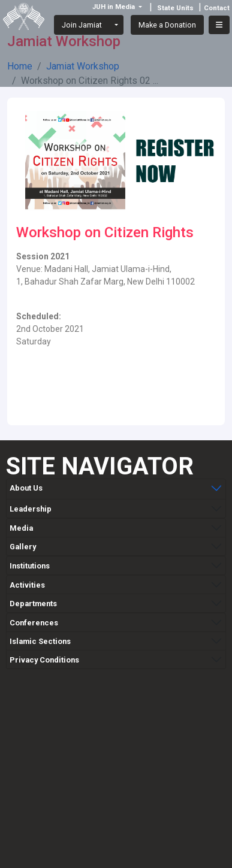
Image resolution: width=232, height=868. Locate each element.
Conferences (34, 620)
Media (21, 526)
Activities (27, 583)
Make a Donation (167, 25)
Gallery (23, 544)
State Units (175, 8)
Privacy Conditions (44, 657)
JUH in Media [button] (115, 7)
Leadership (31, 506)
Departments (33, 601)
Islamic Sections (40, 639)
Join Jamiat (82, 25)
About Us (26, 488)
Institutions (30, 563)
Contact (217, 8)
